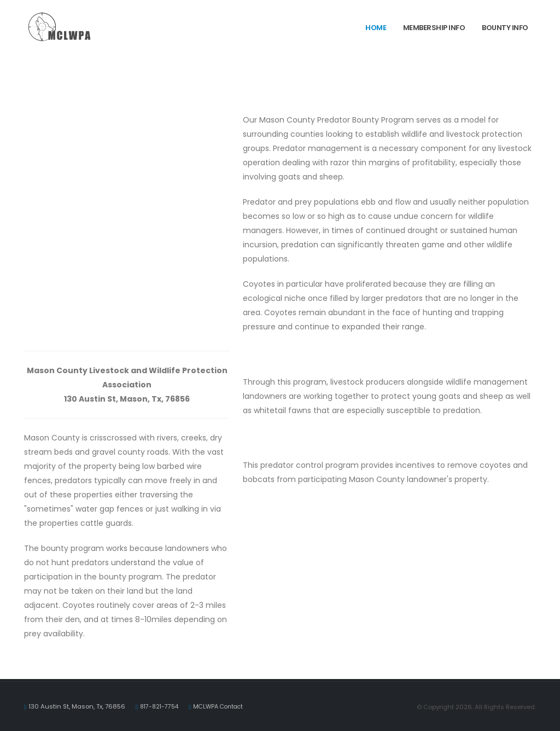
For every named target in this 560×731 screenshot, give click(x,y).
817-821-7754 (161, 706)
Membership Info (434, 28)
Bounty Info (505, 28)
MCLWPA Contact (223, 706)
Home (376, 28)
